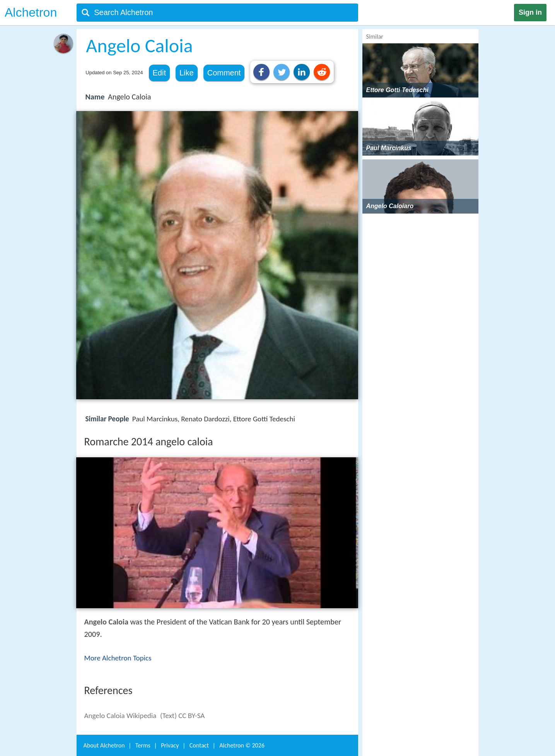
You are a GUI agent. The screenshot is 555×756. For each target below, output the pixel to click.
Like (187, 73)
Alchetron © (242, 745)
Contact (199, 745)
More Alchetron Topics (118, 658)
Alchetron (31, 12)
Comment (224, 73)
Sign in (530, 12)
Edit (159, 73)
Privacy (170, 745)
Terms (143, 745)
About (104, 745)
